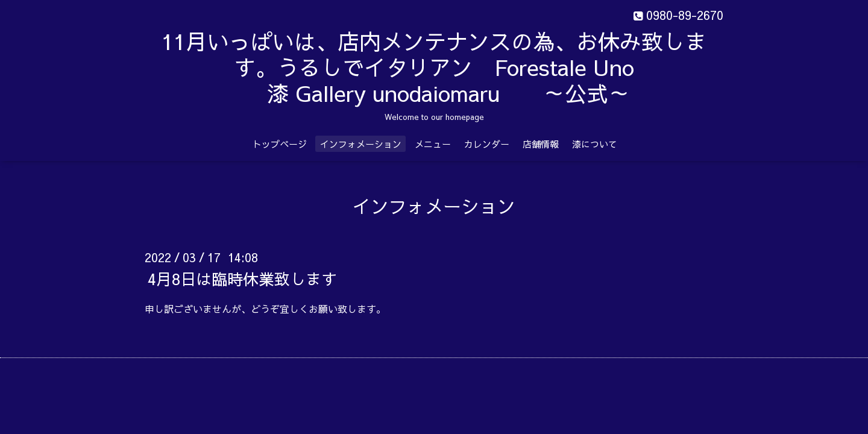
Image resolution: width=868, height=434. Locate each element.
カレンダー (487, 144)
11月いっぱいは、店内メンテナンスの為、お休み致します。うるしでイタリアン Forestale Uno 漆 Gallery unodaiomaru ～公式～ (434, 67)
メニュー (433, 144)
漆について (595, 144)
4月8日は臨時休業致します (242, 278)
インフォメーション (361, 144)
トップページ (280, 144)
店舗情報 (541, 144)
